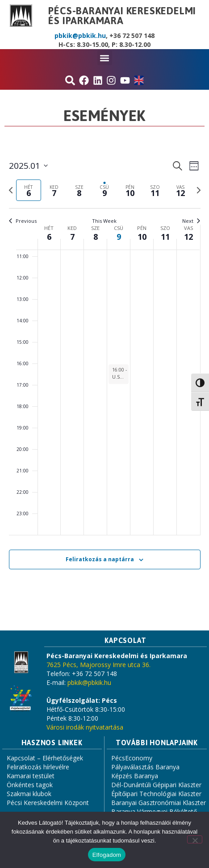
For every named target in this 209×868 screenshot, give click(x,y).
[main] (104, 375)
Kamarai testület (31, 776)
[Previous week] (11, 190)
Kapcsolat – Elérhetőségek (45, 758)
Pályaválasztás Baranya (145, 767)
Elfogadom (107, 855)
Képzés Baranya (135, 776)
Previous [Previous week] (23, 221)
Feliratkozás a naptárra (100, 559)
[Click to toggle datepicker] (28, 166)
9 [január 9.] (119, 237)
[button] (105, 58)
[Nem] (195, 839)
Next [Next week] (191, 221)
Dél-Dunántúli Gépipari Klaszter (156, 785)
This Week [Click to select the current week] (104, 221)
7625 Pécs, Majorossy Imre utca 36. (98, 665)
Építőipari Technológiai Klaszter (156, 794)
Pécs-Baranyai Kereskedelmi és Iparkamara (122, 16)
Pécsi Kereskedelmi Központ (48, 803)
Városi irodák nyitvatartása (85, 727)
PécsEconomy (132, 758)
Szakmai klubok (29, 794)
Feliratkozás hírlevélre (38, 767)
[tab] (29, 190)
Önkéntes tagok (30, 785)
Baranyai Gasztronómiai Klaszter (159, 803)
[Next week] (199, 190)
